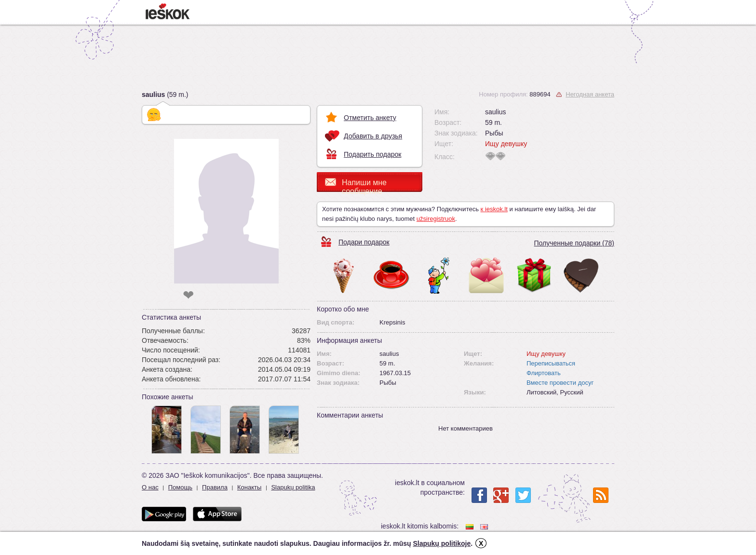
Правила (215, 487)
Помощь (180, 487)
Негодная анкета (590, 94)
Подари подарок (364, 242)
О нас (150, 487)
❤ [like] (188, 296)
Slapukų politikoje (442, 543)
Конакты (249, 487)
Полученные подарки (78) (574, 243)
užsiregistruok (436, 219)
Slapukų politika (293, 487)
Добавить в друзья (373, 136)
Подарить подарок (372, 154)
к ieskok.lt (494, 209)
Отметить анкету (370, 118)
